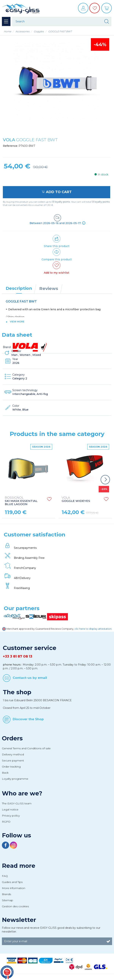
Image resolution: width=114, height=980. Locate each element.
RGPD (6, 822)
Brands (6, 894)
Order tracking (11, 767)
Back (5, 773)
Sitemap (7, 900)
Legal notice (10, 809)
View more (17, 322)
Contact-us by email (30, 678)
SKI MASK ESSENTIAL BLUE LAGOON (21, 501)
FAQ (5, 876)
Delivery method (13, 754)
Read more (19, 866)
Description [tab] (19, 288)
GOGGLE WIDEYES (76, 499)
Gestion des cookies (15, 906)
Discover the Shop (28, 719)
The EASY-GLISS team (17, 803)
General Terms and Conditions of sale (26, 748)
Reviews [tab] (49, 288)
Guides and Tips (12, 882)
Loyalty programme (15, 779)
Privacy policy (11, 816)
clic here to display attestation (93, 629)
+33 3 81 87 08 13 (18, 656)
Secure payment (13, 760)
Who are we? (22, 793)
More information (14, 888)
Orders (12, 738)
